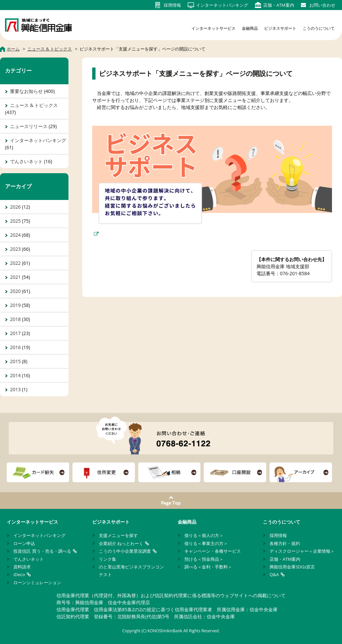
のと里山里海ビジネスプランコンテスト (131, 571)
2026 (15, 207)
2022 (15, 263)
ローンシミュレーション (37, 582)
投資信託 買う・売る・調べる (42, 551)
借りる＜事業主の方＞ (206, 543)
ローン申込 (24, 543)
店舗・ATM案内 (285, 559)
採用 (172, 5)
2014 (15, 375)
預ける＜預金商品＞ (204, 559)
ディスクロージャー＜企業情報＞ (302, 551)
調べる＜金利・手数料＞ (208, 567)
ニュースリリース (29, 126)
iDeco (19, 574)
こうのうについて (319, 28)
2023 (15, 249)
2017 (15, 333)
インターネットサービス (213, 28)
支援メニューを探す (118, 535)
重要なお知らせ (26, 91)
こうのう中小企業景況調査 (125, 551)
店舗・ (279, 5)
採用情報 (278, 535)
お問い (322, 5)
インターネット (222, 5)
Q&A (274, 574)
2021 (15, 277)
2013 (15, 389)
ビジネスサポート (280, 28)
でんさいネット (26, 161)
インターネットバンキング (38, 140)
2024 (15, 235)
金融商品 (250, 28)
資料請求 (22, 567)
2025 (15, 221)
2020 (15, 291)
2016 (15, 347)
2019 (15, 305)
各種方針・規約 (285, 543)
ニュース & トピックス (34, 105)
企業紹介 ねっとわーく (121, 543)
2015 (15, 361)
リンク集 (108, 559)
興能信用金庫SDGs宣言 (292, 567)
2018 (15, 319)
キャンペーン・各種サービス (213, 551)
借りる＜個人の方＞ (204, 535)
